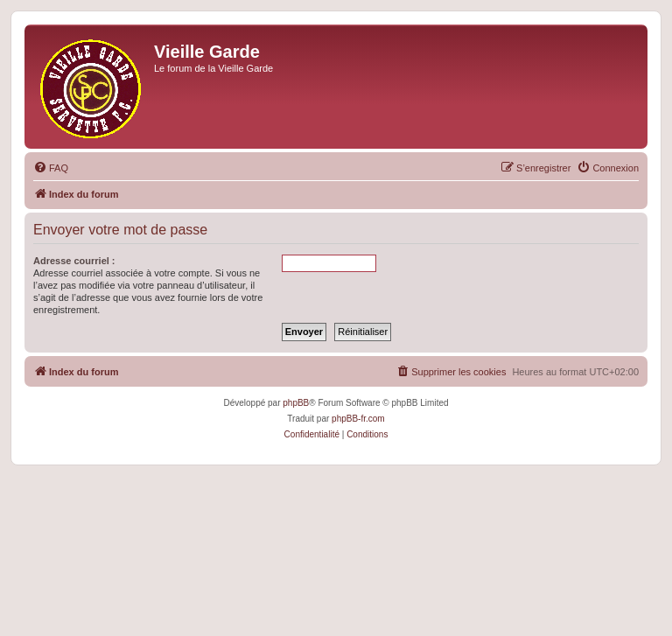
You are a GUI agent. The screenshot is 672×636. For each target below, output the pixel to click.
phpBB (296, 403)
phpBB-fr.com (358, 419)
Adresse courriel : (74, 261)
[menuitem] (51, 168)
